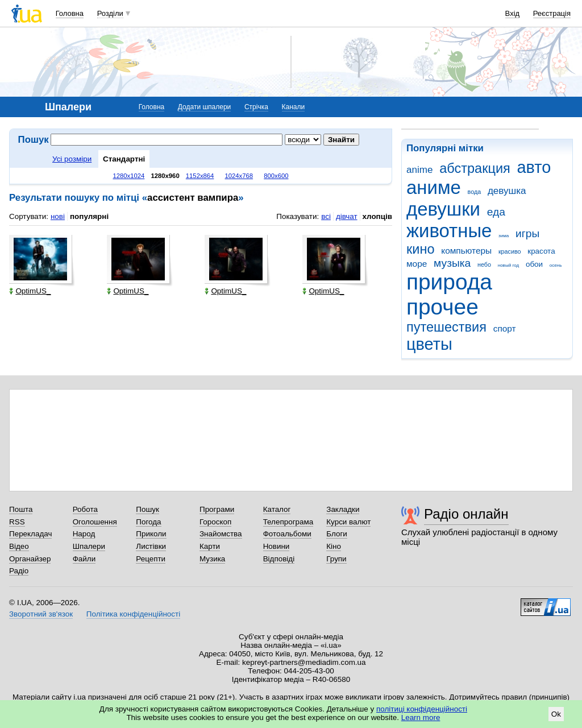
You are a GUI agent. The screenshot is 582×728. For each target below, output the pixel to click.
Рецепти (151, 559)
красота (541, 251)
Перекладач (30, 534)
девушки (443, 209)
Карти (210, 546)
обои (534, 264)
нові (58, 216)
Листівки (151, 546)
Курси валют (348, 522)
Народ (84, 534)
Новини (277, 546)
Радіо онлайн (466, 514)
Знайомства (221, 534)
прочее (442, 307)
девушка (507, 191)
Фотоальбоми (287, 534)
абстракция (475, 168)
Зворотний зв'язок (41, 614)
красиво (510, 251)
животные (449, 231)
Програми (217, 509)
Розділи (110, 13)
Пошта (21, 509)
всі (326, 216)
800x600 (276, 176)
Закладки (343, 509)
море (417, 264)
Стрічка (256, 107)
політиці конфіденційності (422, 709)
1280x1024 (128, 176)
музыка (452, 263)
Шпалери (89, 546)
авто (534, 167)
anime (419, 170)
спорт (505, 328)
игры (527, 233)
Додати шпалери (204, 107)
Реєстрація (552, 13)
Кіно (334, 546)
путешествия (446, 327)
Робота (85, 509)
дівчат (347, 216)
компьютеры (466, 251)
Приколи (151, 534)
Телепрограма (288, 522)
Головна (70, 13)
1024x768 (239, 176)
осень (556, 265)
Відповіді (279, 559)
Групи (336, 559)
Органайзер (30, 559)
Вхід (513, 13)
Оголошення (95, 522)
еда (496, 212)
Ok (556, 714)
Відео (19, 546)
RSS (17, 522)
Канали (294, 107)
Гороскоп (215, 522)
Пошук (147, 509)
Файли (84, 559)
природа (449, 282)
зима (504, 236)
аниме (434, 187)
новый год (508, 265)
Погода (148, 522)
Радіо (19, 571)
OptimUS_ (30, 291)
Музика (212, 559)
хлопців (377, 216)
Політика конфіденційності (133, 614)
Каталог (277, 509)
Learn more (421, 717)
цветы (429, 344)
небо (484, 264)
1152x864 (200, 176)
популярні (89, 216)
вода (475, 192)
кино (421, 249)
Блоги (337, 534)
